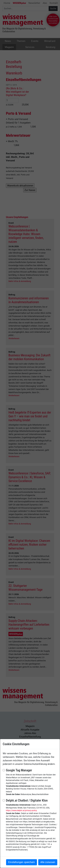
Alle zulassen (48, 862)
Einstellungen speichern (22, 862)
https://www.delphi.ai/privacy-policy (21, 810)
